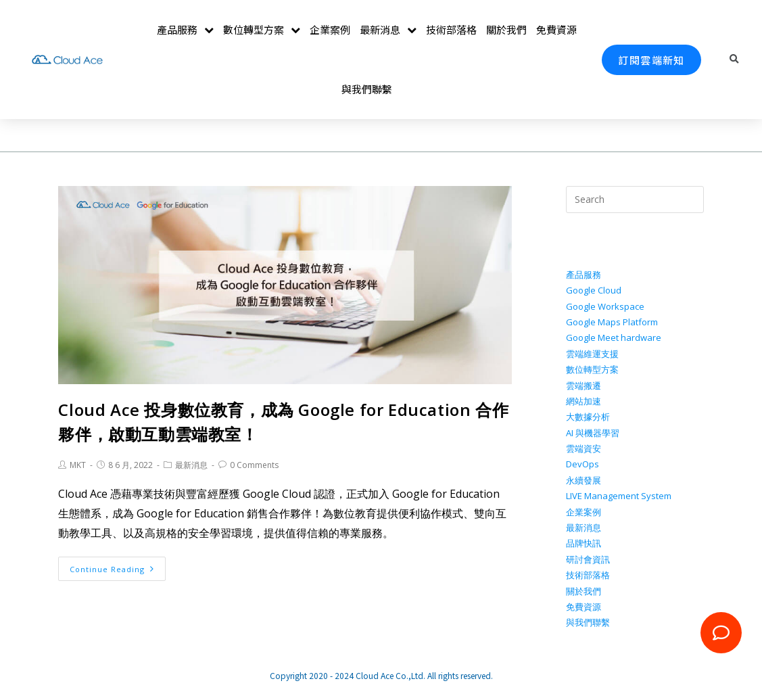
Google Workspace (605, 306)
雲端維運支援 (592, 354)
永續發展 (584, 480)
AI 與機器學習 (593, 433)
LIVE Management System (619, 496)
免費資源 (556, 29)
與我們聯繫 (367, 89)
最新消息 (388, 30)
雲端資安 (584, 448)
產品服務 (185, 30)
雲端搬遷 (584, 386)
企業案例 (330, 29)
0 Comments (254, 465)
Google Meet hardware (614, 337)
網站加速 (584, 401)
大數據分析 (588, 417)
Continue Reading (112, 569)
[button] (651, 60)
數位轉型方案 (262, 30)
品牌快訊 (584, 543)
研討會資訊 (588, 559)
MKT (78, 465)
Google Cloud (594, 290)
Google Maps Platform (612, 322)
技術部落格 (451, 29)
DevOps (582, 464)
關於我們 (506, 29)
